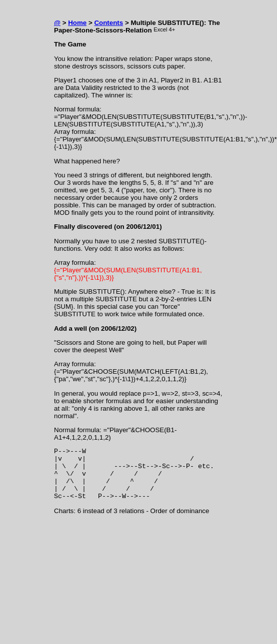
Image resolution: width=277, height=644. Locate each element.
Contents (108, 23)
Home (77, 23)
